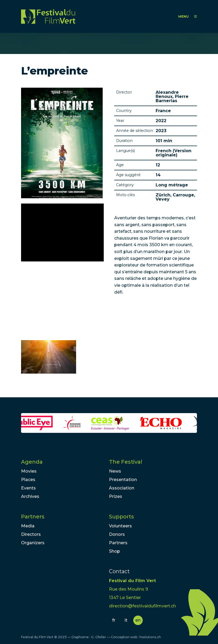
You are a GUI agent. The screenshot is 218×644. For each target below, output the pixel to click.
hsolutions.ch (150, 637)
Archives (30, 496)
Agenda (32, 462)
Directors (31, 534)
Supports (122, 517)
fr (114, 620)
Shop (115, 551)
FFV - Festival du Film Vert (48, 16)
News (115, 471)
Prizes (116, 496)
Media (28, 526)
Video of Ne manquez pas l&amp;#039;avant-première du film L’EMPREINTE (62, 232)
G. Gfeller (99, 637)
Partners (33, 517)
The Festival (126, 462)
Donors (117, 534)
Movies (29, 471)
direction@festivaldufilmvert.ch (142, 606)
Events (28, 488)
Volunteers (120, 526)
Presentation (123, 480)
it (126, 620)
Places (28, 480)
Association (122, 488)
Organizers (33, 543)
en (138, 620)
